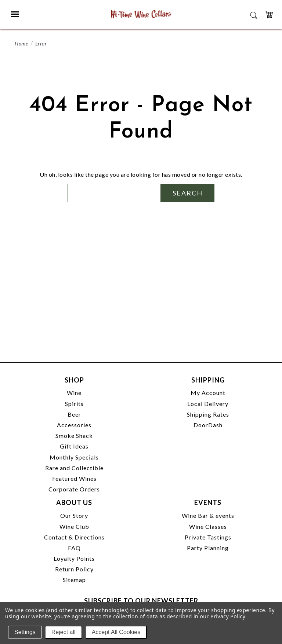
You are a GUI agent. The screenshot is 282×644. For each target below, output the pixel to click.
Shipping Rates (208, 414)
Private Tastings (208, 537)
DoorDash (208, 425)
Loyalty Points (74, 558)
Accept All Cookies (116, 632)
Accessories (74, 425)
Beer (74, 414)
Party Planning (208, 548)
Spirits (74, 404)
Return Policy (74, 569)
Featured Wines (74, 478)
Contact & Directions (74, 537)
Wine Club (74, 526)
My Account (208, 393)
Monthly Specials (74, 457)
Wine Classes (208, 526)
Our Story (74, 515)
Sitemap (74, 580)
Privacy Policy (228, 616)
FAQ (74, 548)
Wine (74, 393)
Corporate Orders (74, 489)
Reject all (64, 632)
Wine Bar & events (208, 515)
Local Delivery (208, 404)
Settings (25, 632)
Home (21, 43)
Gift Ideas (74, 446)
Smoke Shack (74, 436)
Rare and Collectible (74, 468)
